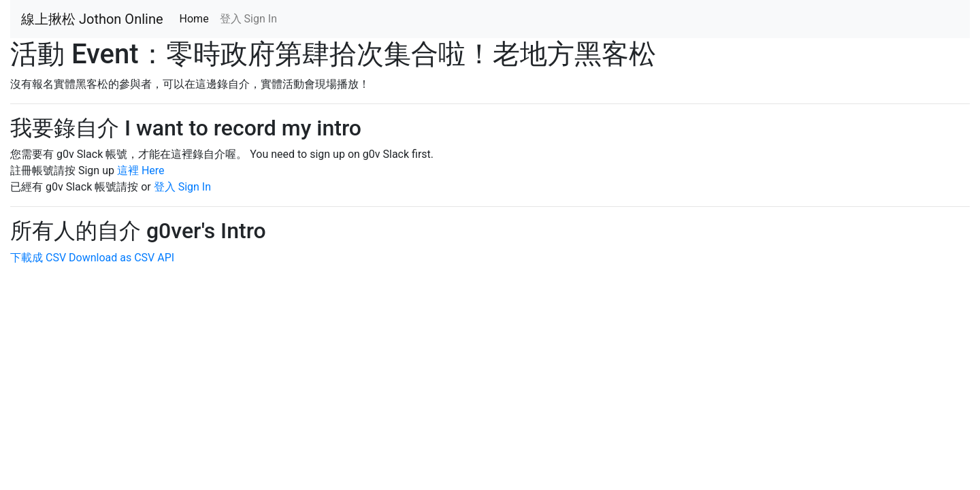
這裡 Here (141, 170)
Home (197, 18)
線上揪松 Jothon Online (92, 19)
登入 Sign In (248, 19)
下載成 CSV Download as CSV (82, 258)
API (166, 258)
